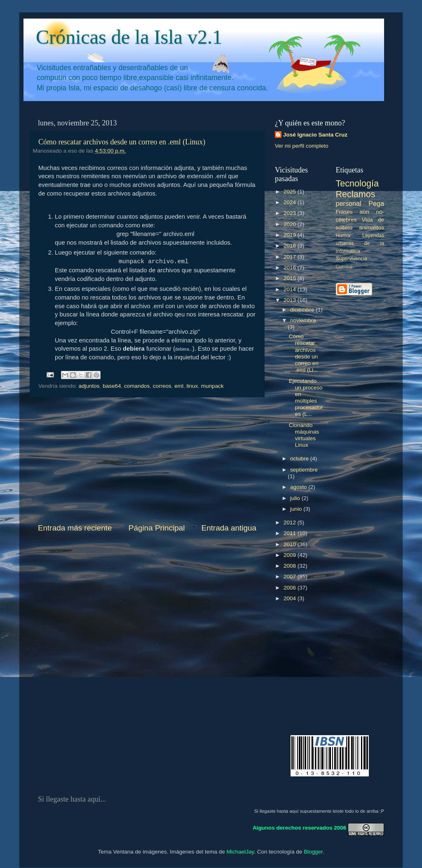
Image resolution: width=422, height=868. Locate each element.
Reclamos (356, 194)
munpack (212, 386)
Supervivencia (352, 259)
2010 (291, 544)
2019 (291, 235)
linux (192, 386)
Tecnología (357, 183)
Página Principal (157, 528)
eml (179, 386)
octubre (300, 459)
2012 (291, 522)
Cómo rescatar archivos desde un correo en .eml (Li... (304, 353)
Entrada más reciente (75, 528)
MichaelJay (240, 852)
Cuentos (344, 267)
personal (349, 203)
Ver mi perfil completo (302, 146)
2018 (291, 246)
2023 (291, 213)
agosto (299, 487)
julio (296, 498)
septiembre (304, 470)
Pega (376, 203)
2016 (291, 268)
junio (297, 509)
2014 (291, 289)
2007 (291, 577)
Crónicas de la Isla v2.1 (129, 37)
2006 (291, 588)
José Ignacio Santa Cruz (315, 135)
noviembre (303, 320)
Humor (343, 236)
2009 (291, 555)
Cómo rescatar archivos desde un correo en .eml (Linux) (122, 142)
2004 (291, 598)
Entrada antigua (229, 528)
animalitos (372, 228)
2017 (291, 257)
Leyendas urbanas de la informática (360, 243)
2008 (291, 566)
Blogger (313, 852)
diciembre (303, 310)
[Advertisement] (147, 460)
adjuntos (89, 386)
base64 (112, 386)
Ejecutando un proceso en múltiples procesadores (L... (306, 398)
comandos (137, 386)
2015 (291, 278)
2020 (291, 224)
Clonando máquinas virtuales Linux (304, 435)
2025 (291, 192)
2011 (291, 533)
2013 (291, 300)
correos (162, 386)
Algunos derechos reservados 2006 (299, 827)
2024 (291, 202)
